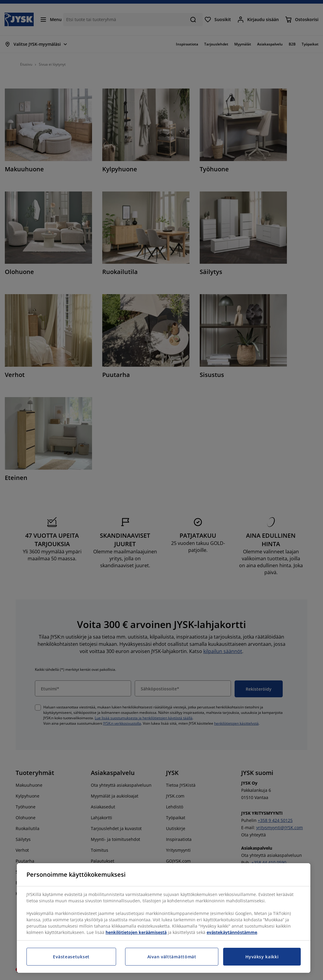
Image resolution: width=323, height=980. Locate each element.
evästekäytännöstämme (232, 932)
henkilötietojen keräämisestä (136, 932)
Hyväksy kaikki (262, 957)
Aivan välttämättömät (172, 957)
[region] (164, 918)
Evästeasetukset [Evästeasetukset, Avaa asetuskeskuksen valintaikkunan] (71, 957)
